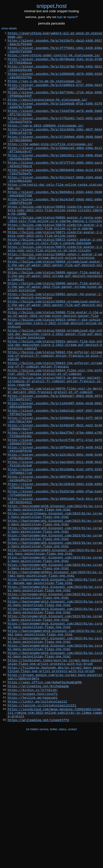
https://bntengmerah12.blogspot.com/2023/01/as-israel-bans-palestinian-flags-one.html (55, 704)
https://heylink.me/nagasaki (33, 825)
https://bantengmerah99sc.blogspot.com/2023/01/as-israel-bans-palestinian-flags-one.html (55, 678)
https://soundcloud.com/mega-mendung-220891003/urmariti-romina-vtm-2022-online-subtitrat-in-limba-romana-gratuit (55, 843)
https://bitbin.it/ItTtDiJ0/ (33, 816)
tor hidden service (37, 861)
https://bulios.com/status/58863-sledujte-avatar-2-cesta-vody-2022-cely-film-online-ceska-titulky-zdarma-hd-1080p (55, 244)
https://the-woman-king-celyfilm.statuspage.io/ (50, 166)
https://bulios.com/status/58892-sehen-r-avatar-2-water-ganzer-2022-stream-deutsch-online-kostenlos (55, 299)
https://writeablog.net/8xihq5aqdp (38, 811)
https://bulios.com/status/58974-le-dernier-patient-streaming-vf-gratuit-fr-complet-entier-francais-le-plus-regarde (55, 448)
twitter (54, 861)
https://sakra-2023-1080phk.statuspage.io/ (46, 144)
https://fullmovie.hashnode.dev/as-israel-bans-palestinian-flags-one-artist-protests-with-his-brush (55, 791)
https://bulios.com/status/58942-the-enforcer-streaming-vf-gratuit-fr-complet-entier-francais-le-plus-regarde (55, 418)
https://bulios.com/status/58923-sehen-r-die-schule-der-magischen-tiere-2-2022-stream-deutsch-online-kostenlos (55, 379)
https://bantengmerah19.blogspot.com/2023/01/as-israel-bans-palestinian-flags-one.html (55, 774)
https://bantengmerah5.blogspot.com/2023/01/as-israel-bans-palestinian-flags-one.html (55, 643)
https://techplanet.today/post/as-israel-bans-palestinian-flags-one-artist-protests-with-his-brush (55, 782)
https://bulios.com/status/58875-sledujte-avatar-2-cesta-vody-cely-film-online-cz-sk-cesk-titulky (55, 290)
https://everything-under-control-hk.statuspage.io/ (54, 60)
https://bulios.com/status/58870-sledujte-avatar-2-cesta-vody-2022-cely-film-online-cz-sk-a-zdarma (55, 264)
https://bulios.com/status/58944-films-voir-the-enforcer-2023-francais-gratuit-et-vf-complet (55, 437)
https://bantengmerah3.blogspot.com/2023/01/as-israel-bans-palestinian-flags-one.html (55, 625)
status (62, 861)
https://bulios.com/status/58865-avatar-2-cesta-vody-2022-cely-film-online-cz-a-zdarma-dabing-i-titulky (55, 255)
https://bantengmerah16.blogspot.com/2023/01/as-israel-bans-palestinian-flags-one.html (55, 739)
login (60, 17)
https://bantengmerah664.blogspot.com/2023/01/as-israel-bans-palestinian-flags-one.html (55, 651)
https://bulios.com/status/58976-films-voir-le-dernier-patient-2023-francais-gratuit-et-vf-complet (55, 459)
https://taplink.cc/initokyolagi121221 (42, 834)
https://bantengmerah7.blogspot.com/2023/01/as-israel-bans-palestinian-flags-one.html (55, 660)
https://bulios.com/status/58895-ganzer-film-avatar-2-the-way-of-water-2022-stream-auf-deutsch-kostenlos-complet (55, 323)
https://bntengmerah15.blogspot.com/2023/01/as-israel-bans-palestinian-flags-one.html (55, 730)
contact (72, 861)
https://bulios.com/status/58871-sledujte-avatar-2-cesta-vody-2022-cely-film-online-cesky (55, 273)
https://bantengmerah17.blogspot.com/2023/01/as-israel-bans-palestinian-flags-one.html (55, 756)
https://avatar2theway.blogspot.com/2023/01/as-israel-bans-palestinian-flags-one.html (55, 608)
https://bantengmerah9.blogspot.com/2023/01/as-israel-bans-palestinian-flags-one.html (55, 669)
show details (9, 28)
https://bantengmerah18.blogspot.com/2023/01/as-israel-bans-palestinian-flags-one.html (55, 765)
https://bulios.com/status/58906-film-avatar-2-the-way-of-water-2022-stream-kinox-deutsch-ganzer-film (55, 368)
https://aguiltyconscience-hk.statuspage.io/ (48, 113)
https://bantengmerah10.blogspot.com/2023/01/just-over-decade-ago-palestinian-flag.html (55, 686)
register (71, 17)
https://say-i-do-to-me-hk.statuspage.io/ (45, 91)
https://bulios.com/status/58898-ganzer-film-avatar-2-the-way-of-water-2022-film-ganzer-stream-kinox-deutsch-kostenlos (55, 336)
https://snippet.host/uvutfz (33, 820)
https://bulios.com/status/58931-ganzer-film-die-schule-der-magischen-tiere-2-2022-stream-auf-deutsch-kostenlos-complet (55, 405)
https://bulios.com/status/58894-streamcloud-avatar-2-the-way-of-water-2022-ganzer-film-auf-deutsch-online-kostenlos (55, 310)
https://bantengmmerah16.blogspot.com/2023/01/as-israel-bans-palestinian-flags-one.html (55, 748)
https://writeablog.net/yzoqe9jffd (38, 851)
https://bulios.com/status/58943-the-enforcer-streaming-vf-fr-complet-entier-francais (55, 429)
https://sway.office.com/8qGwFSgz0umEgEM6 (45, 807)
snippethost (52, 6)
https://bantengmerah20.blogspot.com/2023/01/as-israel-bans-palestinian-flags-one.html (55, 599)
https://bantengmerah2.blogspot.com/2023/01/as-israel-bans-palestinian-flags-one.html (55, 616)
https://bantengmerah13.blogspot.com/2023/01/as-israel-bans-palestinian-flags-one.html (55, 713)
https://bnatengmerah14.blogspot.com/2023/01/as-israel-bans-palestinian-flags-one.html (55, 721)
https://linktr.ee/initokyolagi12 (37, 829)
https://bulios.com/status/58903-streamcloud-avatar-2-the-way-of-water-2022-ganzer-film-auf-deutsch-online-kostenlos (55, 357)
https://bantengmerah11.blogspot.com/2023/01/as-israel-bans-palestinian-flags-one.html (55, 695)
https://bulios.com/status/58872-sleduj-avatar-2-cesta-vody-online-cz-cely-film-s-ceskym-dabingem (55, 281)
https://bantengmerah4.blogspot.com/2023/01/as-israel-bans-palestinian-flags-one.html (55, 634)
